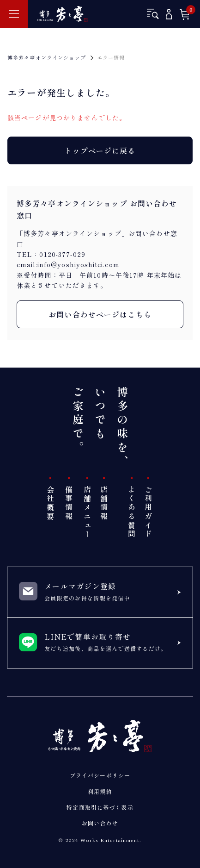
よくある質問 (132, 512)
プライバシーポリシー (100, 775)
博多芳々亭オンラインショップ (47, 57)
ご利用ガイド (148, 512)
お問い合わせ (100, 823)
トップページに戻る (100, 150)
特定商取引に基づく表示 (100, 807)
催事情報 (69, 503)
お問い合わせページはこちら (100, 314)
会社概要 (50, 503)
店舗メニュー (87, 512)
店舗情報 (104, 503)
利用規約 (100, 791)
